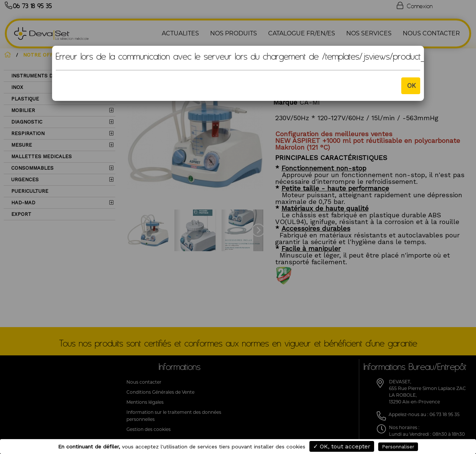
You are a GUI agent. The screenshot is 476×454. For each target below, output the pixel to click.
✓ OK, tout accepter (342, 446)
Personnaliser (398, 447)
